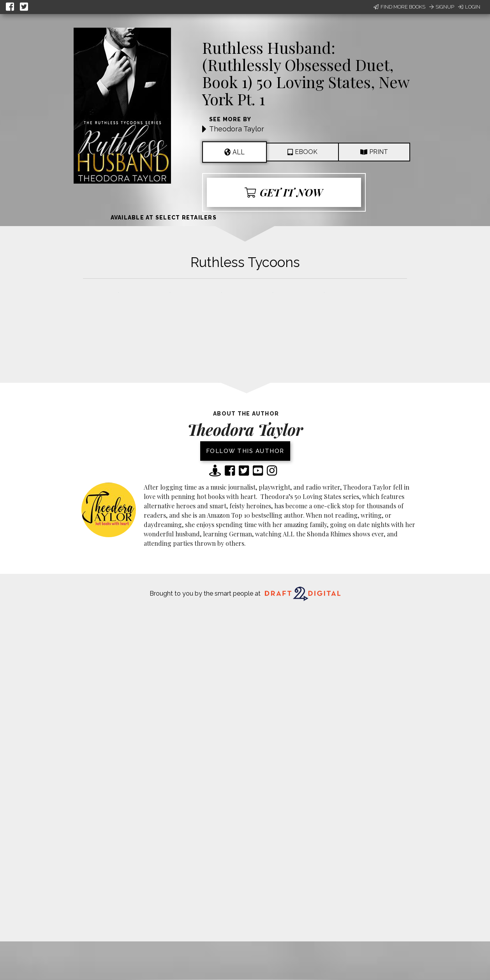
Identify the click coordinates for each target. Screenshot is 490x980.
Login (469, 7)
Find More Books (399, 7)
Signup (442, 7)
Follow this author (245, 451)
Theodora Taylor (237, 129)
